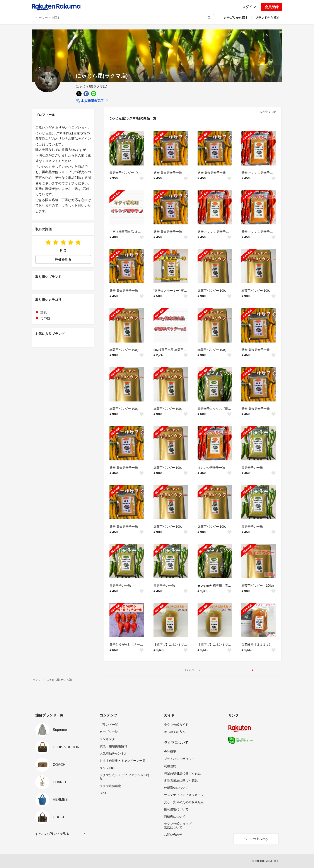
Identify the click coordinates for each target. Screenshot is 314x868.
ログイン (249, 7)
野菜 (44, 312)
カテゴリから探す (236, 18)
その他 (45, 318)
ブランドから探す (267, 18)
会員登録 (272, 7)
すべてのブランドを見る (52, 834)
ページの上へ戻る (256, 839)
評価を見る (63, 259)
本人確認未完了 (90, 101)
